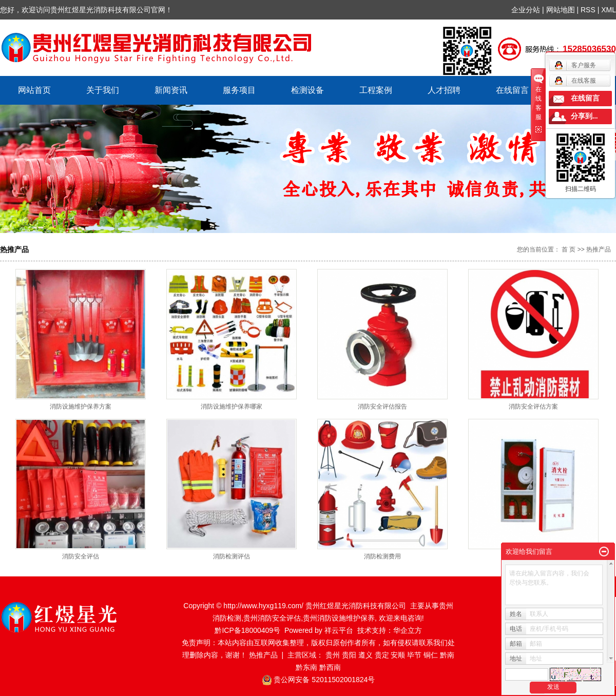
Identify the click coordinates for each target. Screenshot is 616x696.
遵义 (365, 655)
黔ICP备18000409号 (247, 630)
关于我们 (103, 90)
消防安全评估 (81, 556)
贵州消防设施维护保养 (339, 618)
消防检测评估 (232, 556)
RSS (588, 10)
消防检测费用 (382, 556)
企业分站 (526, 10)
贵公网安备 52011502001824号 (324, 680)
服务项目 (239, 90)
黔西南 (330, 667)
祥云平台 (339, 630)
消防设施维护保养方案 (81, 407)
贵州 (333, 655)
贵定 (382, 655)
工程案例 (376, 90)
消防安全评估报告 (382, 407)
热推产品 (263, 655)
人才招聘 (444, 90)
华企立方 (408, 630)
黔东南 (306, 667)
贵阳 (349, 655)
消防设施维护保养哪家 (232, 407)
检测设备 (307, 90)
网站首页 (34, 90)
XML (609, 10)
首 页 (569, 249)
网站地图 (562, 10)
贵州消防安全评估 (272, 618)
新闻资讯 (171, 90)
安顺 (398, 655)
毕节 (414, 655)
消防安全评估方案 (533, 407)
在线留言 (512, 90)
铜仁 (431, 655)
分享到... (584, 116)
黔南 (447, 655)
